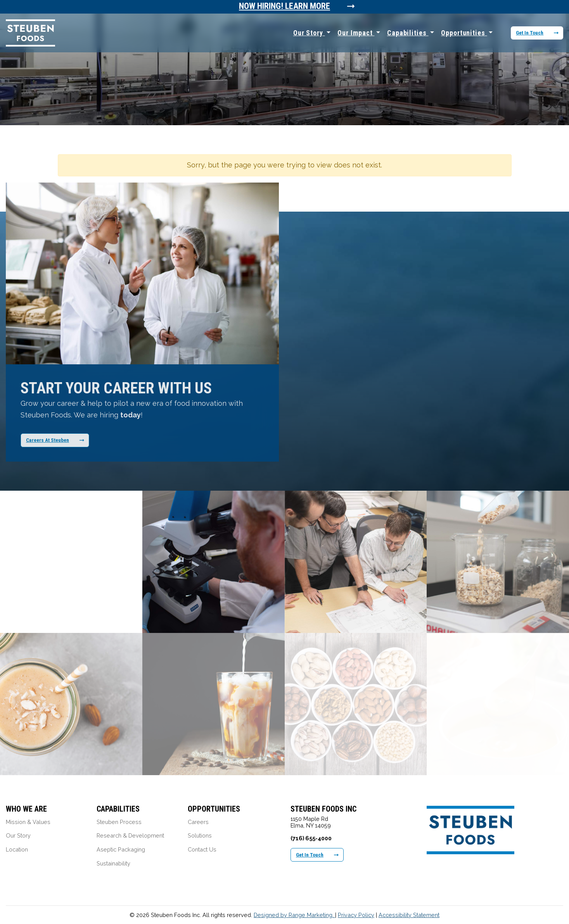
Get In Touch (537, 33)
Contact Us (202, 849)
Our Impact (356, 33)
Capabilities (408, 33)
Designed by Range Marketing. (294, 915)
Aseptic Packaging (121, 849)
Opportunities (464, 33)
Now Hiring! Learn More (285, 6)
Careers (198, 822)
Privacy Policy (356, 915)
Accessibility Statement (409, 915)
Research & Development (130, 835)
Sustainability (113, 863)
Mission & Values (28, 822)
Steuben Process (119, 822)
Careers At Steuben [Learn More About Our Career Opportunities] (55, 440)
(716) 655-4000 (311, 838)
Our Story (309, 33)
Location (17, 849)
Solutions (200, 835)
